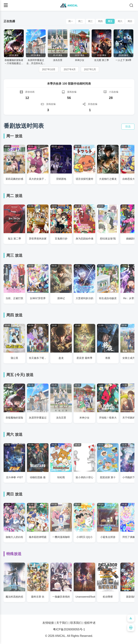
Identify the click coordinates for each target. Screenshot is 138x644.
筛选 (128, 126)
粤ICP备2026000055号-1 (69, 629)
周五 (110, 21)
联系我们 (76, 623)
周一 (71, 21)
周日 (130, 21)
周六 (120, 21)
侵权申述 (90, 623)
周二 (80, 21)
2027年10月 (49, 69)
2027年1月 (90, 69)
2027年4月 (70, 69)
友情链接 (48, 623)
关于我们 (62, 623)
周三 (90, 21)
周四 (100, 21)
